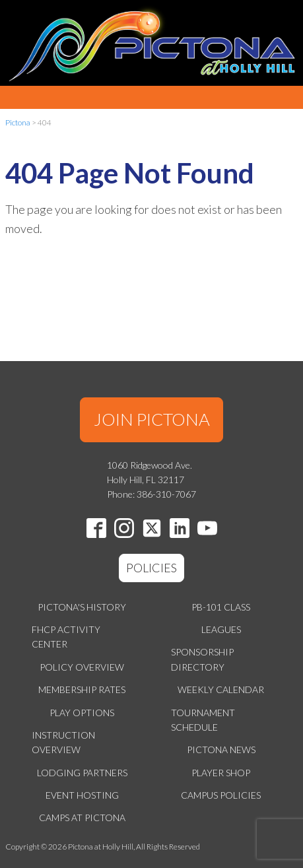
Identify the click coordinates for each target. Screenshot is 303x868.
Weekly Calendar (221, 689)
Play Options (82, 713)
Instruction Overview (63, 742)
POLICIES (151, 568)
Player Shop (221, 773)
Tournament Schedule (203, 720)
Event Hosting (82, 795)
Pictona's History (82, 607)
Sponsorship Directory (202, 659)
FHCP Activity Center (66, 637)
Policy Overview (82, 667)
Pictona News (221, 750)
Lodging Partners (82, 773)
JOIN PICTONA (152, 419)
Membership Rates (82, 689)
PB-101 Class (221, 607)
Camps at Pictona (82, 818)
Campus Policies (221, 795)
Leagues (221, 629)
